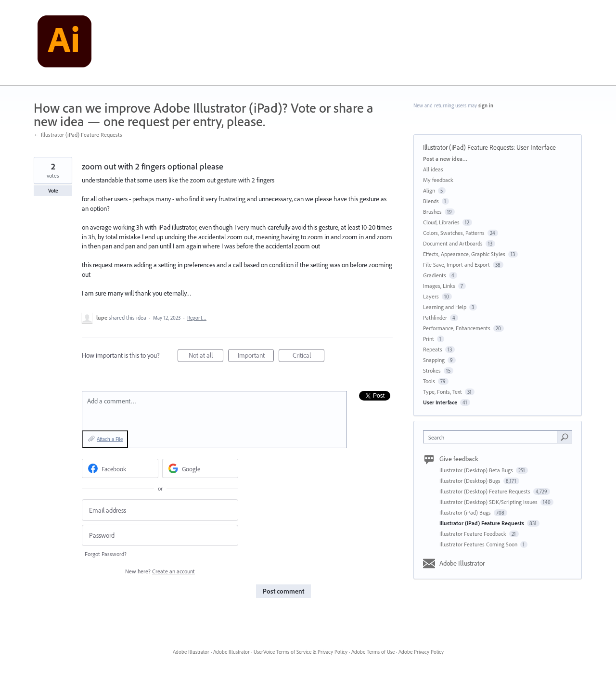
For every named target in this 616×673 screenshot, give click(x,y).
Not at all (206, 356)
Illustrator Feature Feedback (474, 534)
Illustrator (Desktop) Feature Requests (486, 491)
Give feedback (459, 459)
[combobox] (493, 437)
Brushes (432, 212)
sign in (486, 105)
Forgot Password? (106, 554)
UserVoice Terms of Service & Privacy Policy (301, 652)
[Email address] (160, 510)
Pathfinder (435, 317)
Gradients (435, 275)
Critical (309, 356)
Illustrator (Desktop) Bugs (471, 481)
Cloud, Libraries (441, 222)
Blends (431, 201)
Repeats (433, 349)
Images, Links (439, 286)
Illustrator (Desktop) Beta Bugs (477, 470)
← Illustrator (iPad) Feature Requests (78, 135)
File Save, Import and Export (456, 265)
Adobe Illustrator (462, 563)
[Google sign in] (200, 468)
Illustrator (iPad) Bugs (466, 512)
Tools (429, 381)
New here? (160, 571)
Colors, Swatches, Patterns (454, 233)
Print (429, 339)
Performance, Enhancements (457, 328)
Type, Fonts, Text (443, 392)
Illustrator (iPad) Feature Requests (468, 147)
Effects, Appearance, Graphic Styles (464, 254)
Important (256, 356)
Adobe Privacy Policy (421, 652)
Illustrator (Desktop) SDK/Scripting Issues (489, 502)
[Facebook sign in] (120, 468)
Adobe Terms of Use (373, 652)
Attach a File (110, 439)
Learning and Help (445, 307)
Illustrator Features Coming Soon (479, 544)
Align (429, 190)
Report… (197, 318)
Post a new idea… (445, 159)
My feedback (438, 180)
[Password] (160, 536)
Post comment (283, 591)
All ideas (433, 169)
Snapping (434, 360)
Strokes (432, 370)
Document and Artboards (453, 243)
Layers (431, 296)
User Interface (536, 147)
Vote (53, 191)
